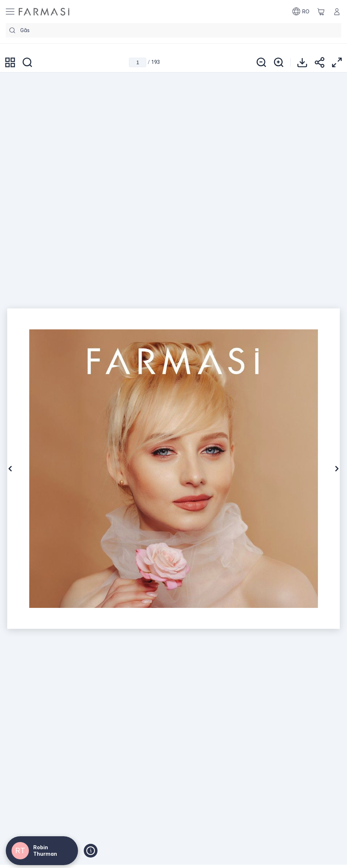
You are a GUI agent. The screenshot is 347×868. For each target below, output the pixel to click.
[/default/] (44, 12)
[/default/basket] (321, 12)
